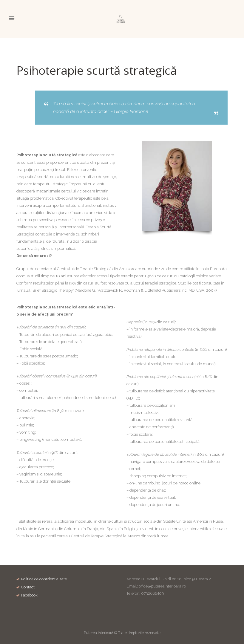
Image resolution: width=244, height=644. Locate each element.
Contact (28, 587)
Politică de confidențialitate (45, 579)
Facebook (30, 595)
